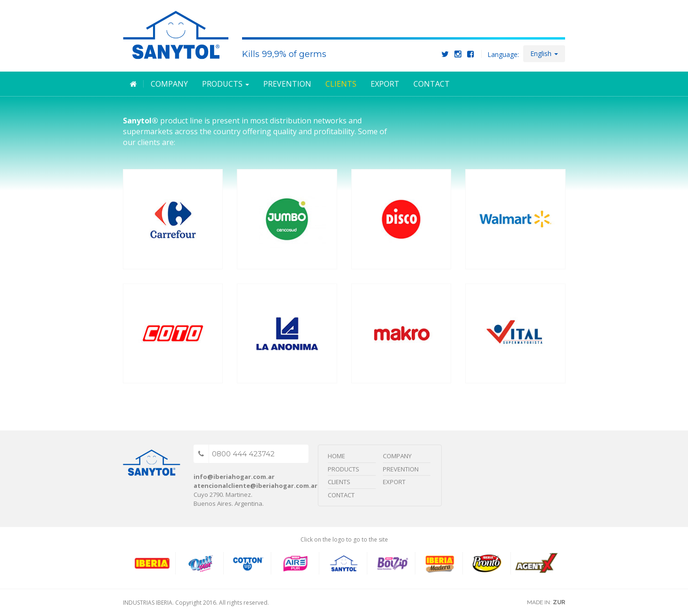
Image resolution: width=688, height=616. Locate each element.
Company (169, 84)
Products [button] (226, 84)
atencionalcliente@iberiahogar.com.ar (255, 486)
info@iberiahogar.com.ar (234, 477)
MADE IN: (546, 602)
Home (336, 456)
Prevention (287, 84)
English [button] (544, 53)
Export (385, 84)
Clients (341, 84)
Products (344, 469)
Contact (432, 84)
